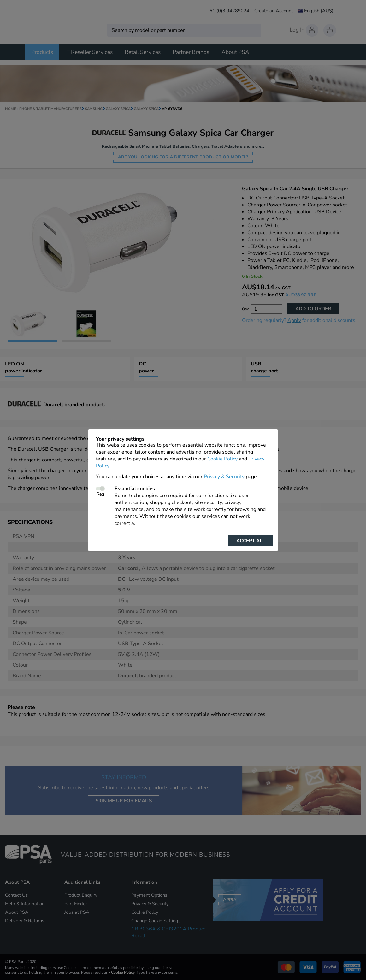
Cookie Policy (222, 459)
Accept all (251, 541)
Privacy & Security (224, 477)
